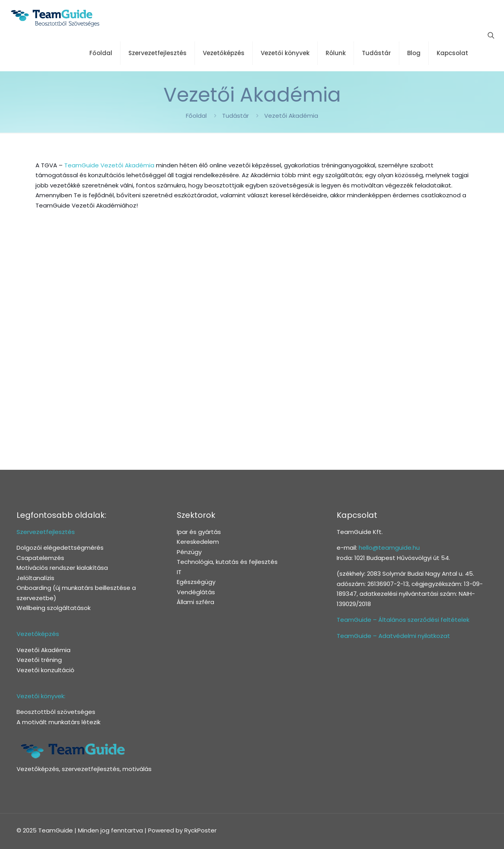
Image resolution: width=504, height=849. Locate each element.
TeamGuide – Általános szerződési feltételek (403, 620)
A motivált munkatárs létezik (58, 722)
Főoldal (196, 116)
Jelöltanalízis (35, 578)
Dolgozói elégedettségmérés (60, 548)
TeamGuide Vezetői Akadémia (109, 165)
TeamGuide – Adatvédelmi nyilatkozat (393, 636)
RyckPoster (200, 830)
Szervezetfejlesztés (46, 532)
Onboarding (34, 588)
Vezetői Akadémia (291, 116)
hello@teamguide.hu (389, 548)
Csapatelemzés (40, 558)
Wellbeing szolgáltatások (54, 608)
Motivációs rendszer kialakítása (62, 568)
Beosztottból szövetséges (56, 712)
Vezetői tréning (39, 660)
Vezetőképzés (38, 634)
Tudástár (235, 116)
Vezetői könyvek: (41, 696)
